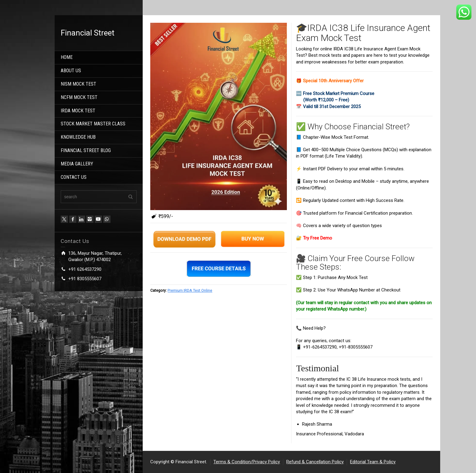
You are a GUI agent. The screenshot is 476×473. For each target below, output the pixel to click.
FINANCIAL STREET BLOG (86, 150)
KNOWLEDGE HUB (78, 137)
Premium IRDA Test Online (190, 290)
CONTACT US (74, 177)
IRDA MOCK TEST (78, 111)
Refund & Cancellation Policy (315, 462)
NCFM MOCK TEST (79, 97)
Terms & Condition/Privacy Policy (247, 462)
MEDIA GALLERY (77, 164)
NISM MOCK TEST (78, 84)
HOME (67, 57)
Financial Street (88, 33)
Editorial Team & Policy (373, 462)
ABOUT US (71, 71)
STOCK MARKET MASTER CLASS (93, 124)
